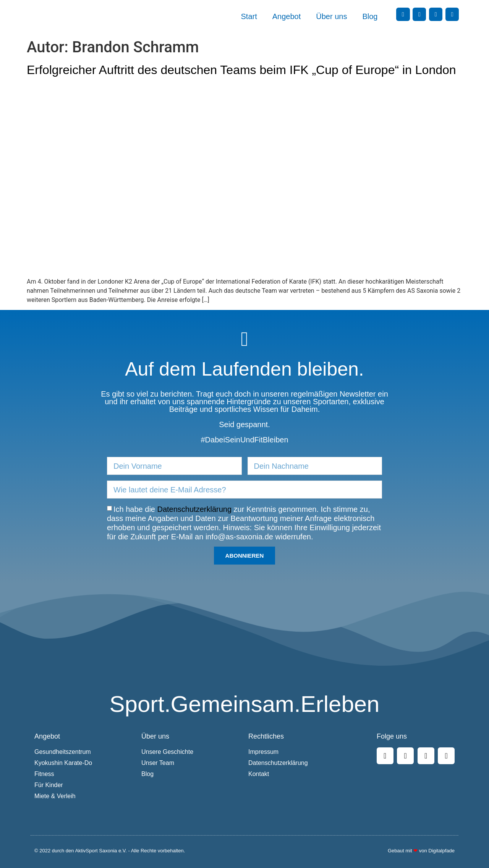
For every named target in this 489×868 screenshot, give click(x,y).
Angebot (287, 16)
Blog (370, 16)
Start (249, 16)
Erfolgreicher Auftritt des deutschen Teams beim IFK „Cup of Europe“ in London (241, 70)
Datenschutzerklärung (195, 509)
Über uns (331, 16)
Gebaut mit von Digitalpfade (421, 851)
